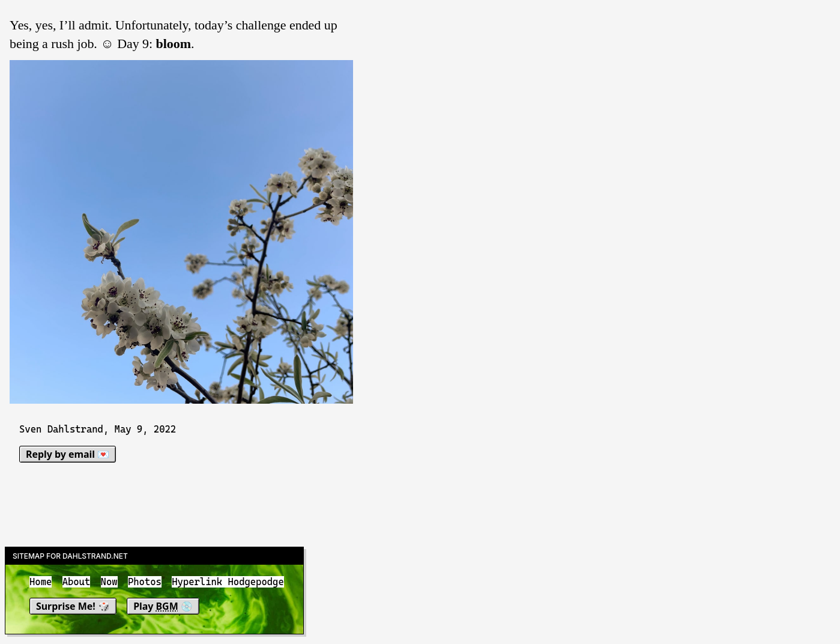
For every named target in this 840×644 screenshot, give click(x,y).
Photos (145, 582)
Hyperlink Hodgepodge (228, 582)
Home (41, 582)
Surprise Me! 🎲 (73, 606)
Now (109, 582)
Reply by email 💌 (68, 454)
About (77, 582)
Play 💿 (163, 606)
